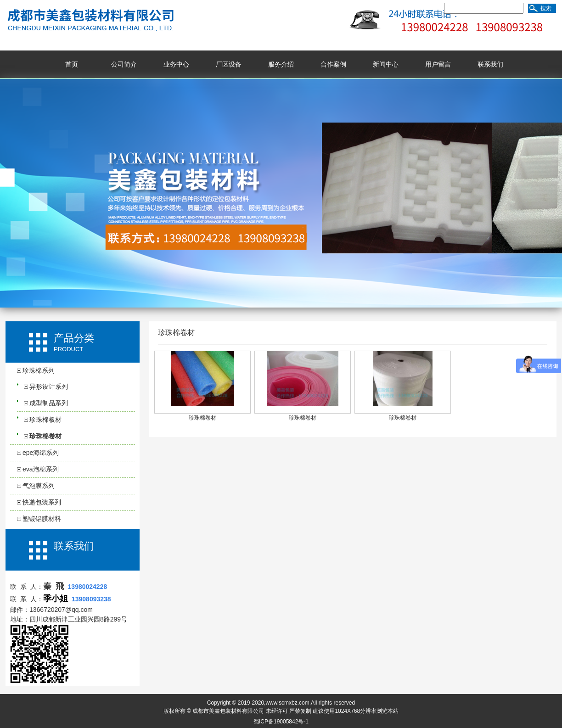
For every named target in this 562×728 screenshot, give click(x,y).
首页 (72, 64)
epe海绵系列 (41, 453)
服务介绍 (281, 64)
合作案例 (333, 64)
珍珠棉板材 (45, 420)
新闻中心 (386, 64)
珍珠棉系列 (39, 370)
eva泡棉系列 (41, 469)
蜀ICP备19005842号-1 (281, 722)
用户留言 (438, 64)
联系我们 (490, 64)
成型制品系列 (49, 403)
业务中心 (176, 64)
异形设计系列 (49, 386)
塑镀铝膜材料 (42, 519)
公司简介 (124, 64)
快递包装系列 (42, 502)
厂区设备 (229, 64)
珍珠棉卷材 (45, 436)
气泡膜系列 (39, 486)
